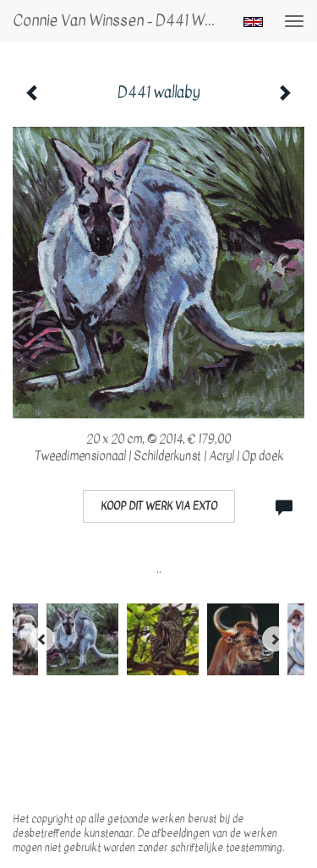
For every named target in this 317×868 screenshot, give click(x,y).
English (253, 22)
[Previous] (42, 639)
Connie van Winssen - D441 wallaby (121, 21)
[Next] (275, 639)
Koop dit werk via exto (159, 506)
